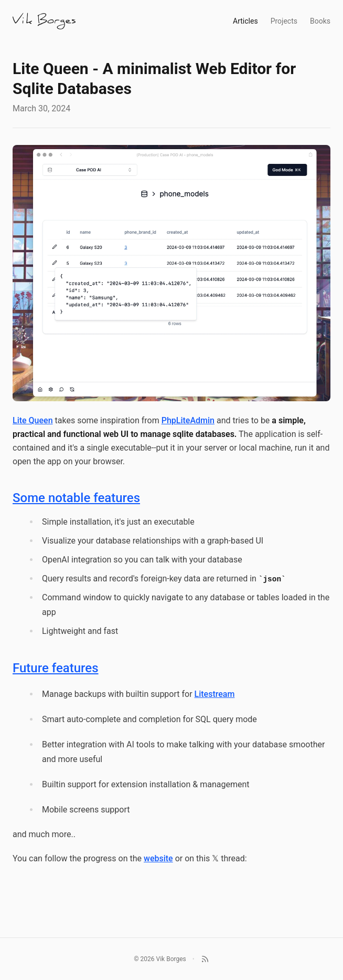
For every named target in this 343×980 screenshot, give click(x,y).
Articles (245, 21)
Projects (284, 21)
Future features (56, 668)
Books (320, 21)
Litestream (215, 694)
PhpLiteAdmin (188, 420)
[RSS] (205, 959)
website (158, 858)
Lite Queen (33, 420)
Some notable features (76, 498)
